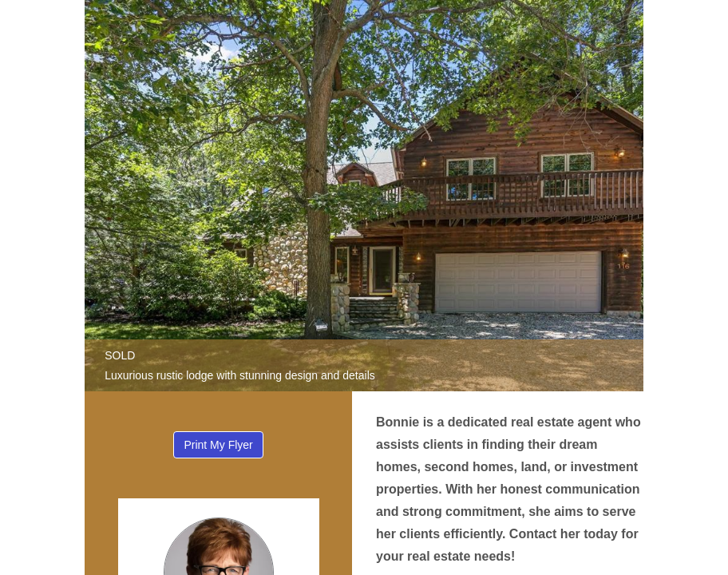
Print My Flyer (218, 445)
